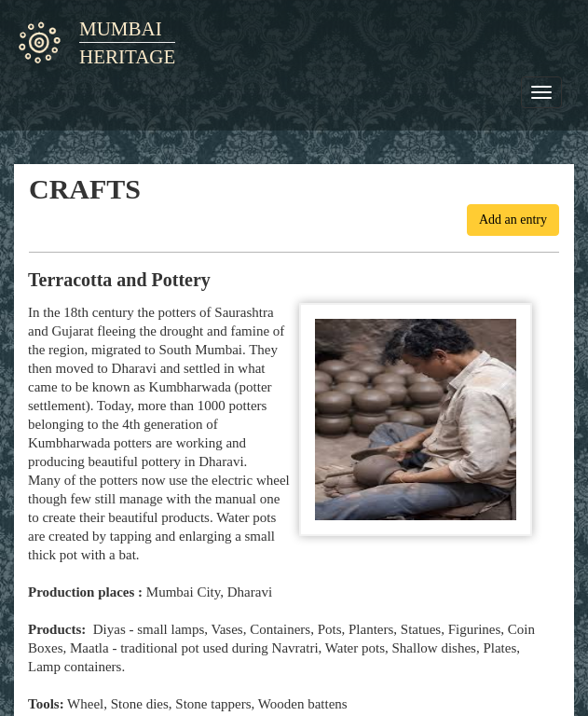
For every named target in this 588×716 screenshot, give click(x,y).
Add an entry (513, 220)
